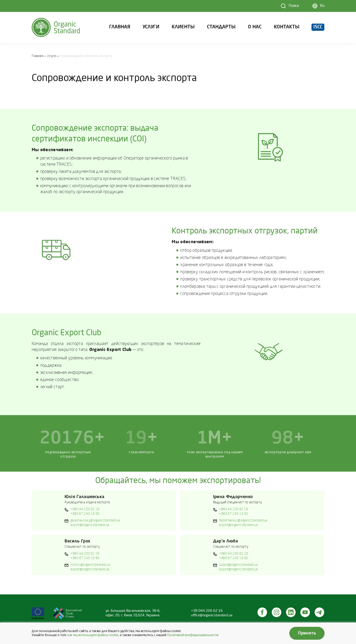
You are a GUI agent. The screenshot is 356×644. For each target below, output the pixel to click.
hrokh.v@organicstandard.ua (90, 565)
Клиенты (183, 27)
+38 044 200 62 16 (207, 611)
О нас (255, 27)
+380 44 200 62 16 (85, 509)
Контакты (287, 27)
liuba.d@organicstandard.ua (238, 565)
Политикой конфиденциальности (193, 635)
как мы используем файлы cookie (93, 635)
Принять (307, 633)
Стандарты (221, 27)
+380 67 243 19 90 (85, 514)
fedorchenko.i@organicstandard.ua (243, 520)
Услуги (151, 27)
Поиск (294, 6)
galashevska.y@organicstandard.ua (95, 520)
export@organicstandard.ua (90, 525)
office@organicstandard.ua (212, 615)
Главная (120, 27)
